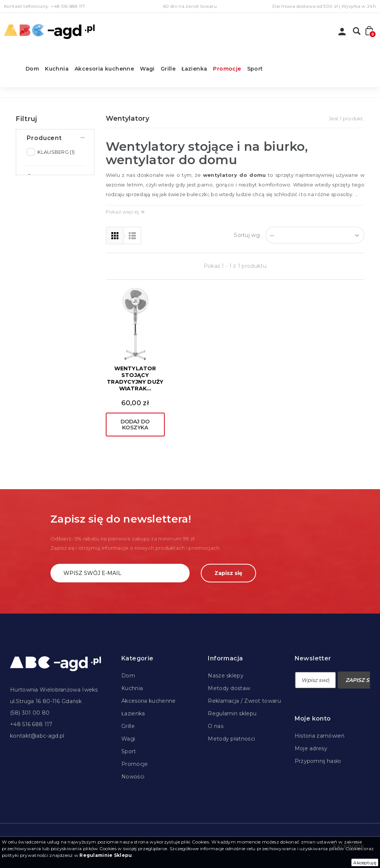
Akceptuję (365, 863)
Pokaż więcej (122, 212)
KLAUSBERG (56, 156)
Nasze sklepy (226, 676)
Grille (168, 69)
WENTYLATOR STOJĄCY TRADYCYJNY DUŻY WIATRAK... (135, 378)
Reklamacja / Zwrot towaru (244, 701)
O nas (216, 726)
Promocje (227, 69)
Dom (32, 69)
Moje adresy (311, 748)
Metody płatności (231, 739)
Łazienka (194, 69)
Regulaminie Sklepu (106, 855)
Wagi (147, 69)
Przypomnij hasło (318, 761)
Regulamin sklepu (232, 713)
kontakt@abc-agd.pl (37, 736)
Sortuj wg (247, 235)
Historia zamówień (320, 736)
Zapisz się (228, 573)
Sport (255, 69)
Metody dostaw (229, 688)
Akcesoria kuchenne (104, 69)
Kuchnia (57, 69)
